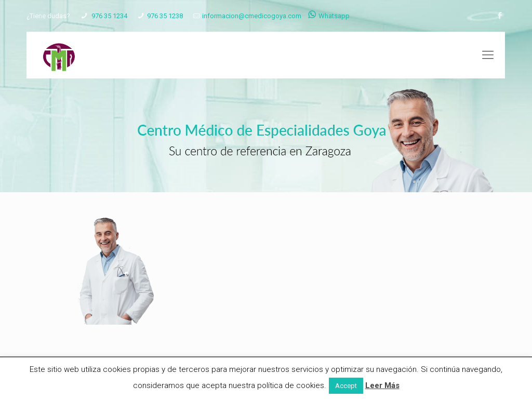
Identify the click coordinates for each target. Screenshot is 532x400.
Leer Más (382, 385)
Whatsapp (329, 16)
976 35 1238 (165, 16)
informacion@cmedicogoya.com (252, 16)
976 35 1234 (109, 16)
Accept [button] (346, 386)
